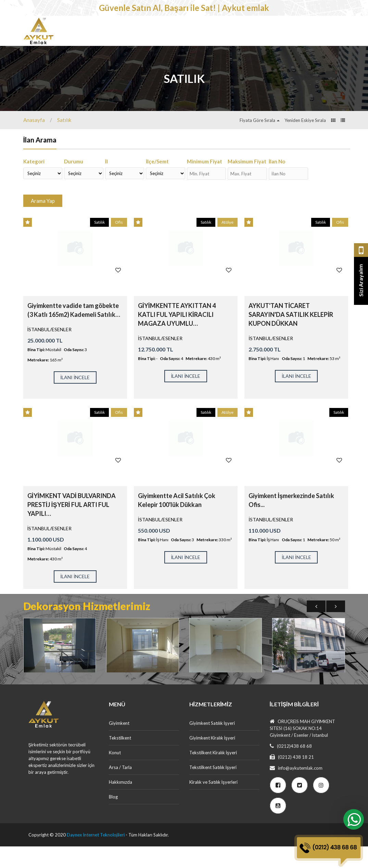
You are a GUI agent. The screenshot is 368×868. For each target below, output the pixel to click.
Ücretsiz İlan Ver (319, 55)
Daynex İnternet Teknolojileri (96, 856)
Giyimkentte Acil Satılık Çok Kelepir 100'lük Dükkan (177, 522)
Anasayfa (34, 141)
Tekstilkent (139, 32)
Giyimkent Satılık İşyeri (212, 745)
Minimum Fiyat (205, 183)
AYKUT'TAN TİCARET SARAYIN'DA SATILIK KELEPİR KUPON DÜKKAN (291, 336)
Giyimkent (96, 32)
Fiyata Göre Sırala (257, 142)
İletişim (92, 56)
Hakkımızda (120, 804)
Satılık (64, 141)
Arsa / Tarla (215, 32)
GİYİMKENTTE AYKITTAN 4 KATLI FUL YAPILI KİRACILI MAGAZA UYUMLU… (177, 336)
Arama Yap (43, 222)
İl (106, 183)
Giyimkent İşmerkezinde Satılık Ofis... (291, 522)
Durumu (74, 183)
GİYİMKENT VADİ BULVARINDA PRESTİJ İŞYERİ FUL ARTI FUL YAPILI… (72, 526)
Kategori (34, 183)
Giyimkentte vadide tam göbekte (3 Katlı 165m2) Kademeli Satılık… (74, 332)
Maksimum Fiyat (247, 183)
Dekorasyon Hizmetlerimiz (279, 32)
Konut (177, 32)
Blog (113, 818)
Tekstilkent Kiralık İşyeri (213, 774)
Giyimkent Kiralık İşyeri (212, 759)
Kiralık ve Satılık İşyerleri (213, 804)
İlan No (277, 183)
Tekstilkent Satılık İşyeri (213, 789)
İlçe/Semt (157, 183)
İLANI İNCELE (75, 399)
